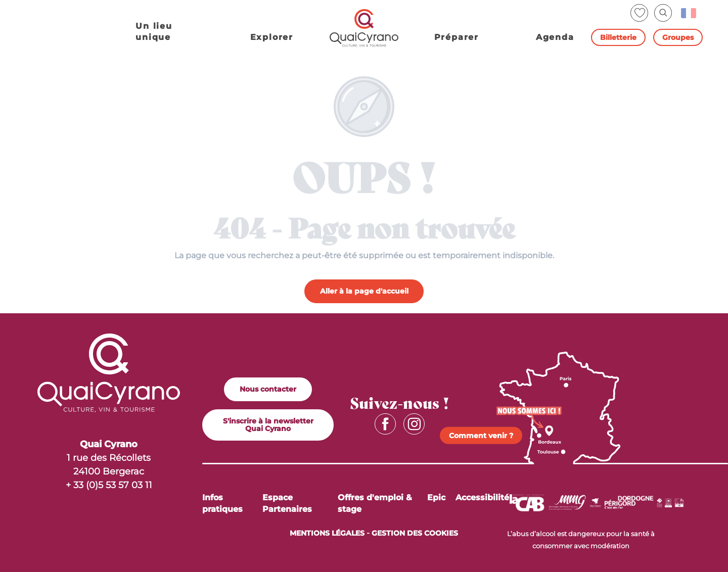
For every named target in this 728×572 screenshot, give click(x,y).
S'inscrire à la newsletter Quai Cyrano (268, 424)
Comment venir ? (481, 436)
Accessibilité (482, 497)
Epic (436, 497)
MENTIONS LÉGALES (327, 533)
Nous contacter (268, 389)
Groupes (678, 37)
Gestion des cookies (415, 533)
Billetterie (618, 37)
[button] (663, 13)
